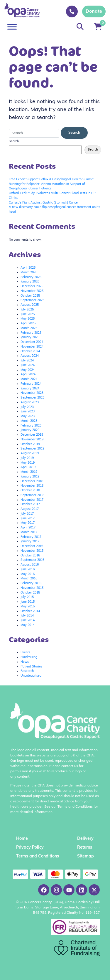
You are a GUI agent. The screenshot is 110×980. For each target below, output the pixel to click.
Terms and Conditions (38, 856)
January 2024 (30, 389)
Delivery (85, 839)
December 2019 (32, 435)
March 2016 (29, 579)
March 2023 (29, 421)
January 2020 (30, 430)
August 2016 (30, 565)
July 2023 (27, 407)
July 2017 (27, 514)
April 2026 (28, 268)
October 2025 (30, 296)
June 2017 (28, 519)
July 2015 (27, 597)
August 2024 (30, 356)
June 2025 (28, 314)
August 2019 (30, 453)
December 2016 (32, 546)
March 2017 (29, 532)
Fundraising (29, 657)
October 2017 (30, 504)
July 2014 (27, 616)
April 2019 (28, 467)
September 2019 (32, 449)
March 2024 (29, 379)
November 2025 (32, 291)
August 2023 (30, 403)
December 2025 (32, 286)
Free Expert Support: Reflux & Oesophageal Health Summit (51, 180)
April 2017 (28, 528)
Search (14, 142)
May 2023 (28, 416)
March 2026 (29, 273)
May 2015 (28, 607)
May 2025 (28, 319)
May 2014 (28, 625)
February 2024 (31, 384)
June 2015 (28, 602)
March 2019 (29, 472)
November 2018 (32, 486)
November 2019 (32, 440)
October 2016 (30, 556)
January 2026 (30, 282)
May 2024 (28, 370)
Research (27, 671)
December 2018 (32, 481)
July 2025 (27, 310)
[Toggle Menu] (12, 27)
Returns (85, 848)
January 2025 (30, 337)
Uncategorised (31, 676)
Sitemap (86, 856)
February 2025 (31, 333)
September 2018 (32, 495)
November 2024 (32, 347)
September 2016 (32, 560)
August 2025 (30, 305)
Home (22, 839)
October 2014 (30, 611)
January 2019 (30, 477)
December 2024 (32, 342)
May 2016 (28, 574)
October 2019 (30, 444)
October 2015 (30, 593)
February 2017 (31, 537)
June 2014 (28, 620)
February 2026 (31, 277)
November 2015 (32, 588)
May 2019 (28, 463)
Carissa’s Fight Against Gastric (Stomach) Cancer (44, 203)
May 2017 (28, 523)
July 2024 (27, 361)
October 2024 (30, 352)
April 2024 (28, 375)
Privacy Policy (30, 848)
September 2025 (32, 300)
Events (25, 653)
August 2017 (30, 509)
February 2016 (31, 583)
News (25, 662)
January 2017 (30, 542)
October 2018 (30, 491)
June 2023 (28, 412)
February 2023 (31, 426)
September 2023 (32, 398)
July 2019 (27, 458)
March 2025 (29, 328)
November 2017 (32, 500)
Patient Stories (31, 667)
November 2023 (32, 393)
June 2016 (28, 570)
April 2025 (28, 324)
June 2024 (28, 365)
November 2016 (32, 551)
